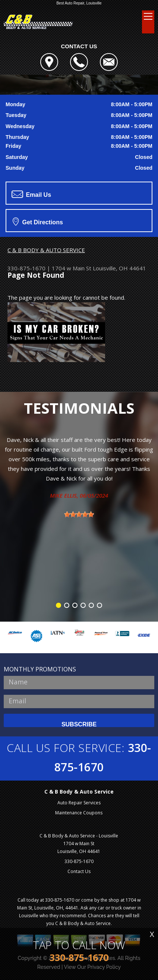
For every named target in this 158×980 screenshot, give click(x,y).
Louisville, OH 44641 (119, 268)
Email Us (31, 194)
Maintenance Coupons (79, 813)
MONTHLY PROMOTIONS (40, 669)
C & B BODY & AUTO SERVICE (46, 250)
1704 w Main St (72, 268)
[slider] (79, 514)
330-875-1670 (26, 268)
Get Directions (38, 221)
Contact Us (79, 871)
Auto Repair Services (79, 803)
